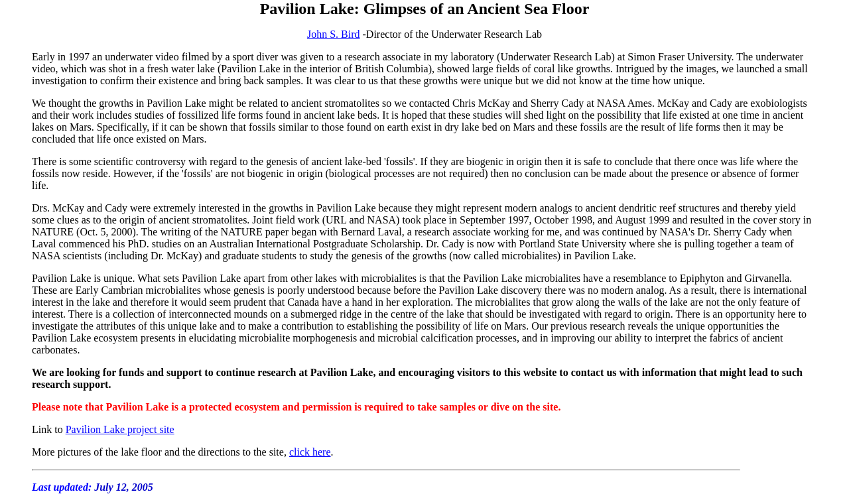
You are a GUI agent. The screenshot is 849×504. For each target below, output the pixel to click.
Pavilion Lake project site (120, 429)
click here (310, 452)
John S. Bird (334, 34)
